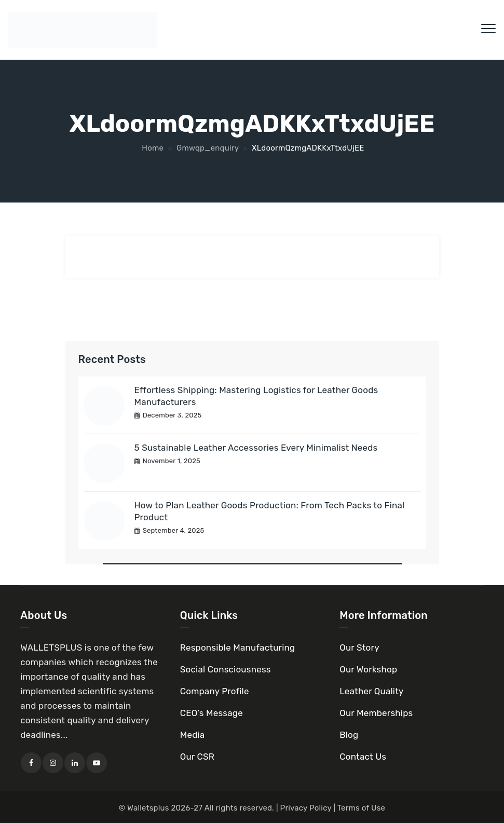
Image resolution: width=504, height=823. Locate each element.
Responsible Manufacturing (238, 647)
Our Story (359, 647)
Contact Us (363, 757)
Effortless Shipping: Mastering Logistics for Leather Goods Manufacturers (256, 396)
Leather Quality (371, 691)
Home (152, 148)
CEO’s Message (212, 713)
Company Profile (215, 691)
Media (193, 735)
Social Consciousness (226, 669)
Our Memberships (376, 713)
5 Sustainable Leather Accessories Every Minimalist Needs (256, 448)
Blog (349, 735)
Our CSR (197, 757)
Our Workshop (368, 669)
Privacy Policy (306, 808)
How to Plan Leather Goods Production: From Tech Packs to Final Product (270, 511)
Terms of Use (362, 808)
